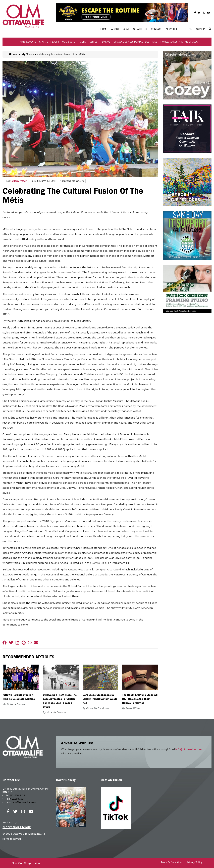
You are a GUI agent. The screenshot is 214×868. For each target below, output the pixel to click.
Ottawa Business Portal (128, 42)
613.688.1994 (17, 799)
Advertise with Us (135, 29)
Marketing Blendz (17, 827)
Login (189, 29)
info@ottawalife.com (189, 749)
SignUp (201, 29)
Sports (44, 42)
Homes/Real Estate (172, 42)
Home (104, 29)
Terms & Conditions (172, 862)
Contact (156, 29)
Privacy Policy (194, 862)
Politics (93, 42)
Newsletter (174, 29)
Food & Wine (68, 42)
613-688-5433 (17, 795)
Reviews (105, 42)
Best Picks (151, 42)
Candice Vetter (18, 181)
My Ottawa (191, 42)
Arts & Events (28, 42)
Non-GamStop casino (26, 863)
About (115, 29)
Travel (82, 42)
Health (55, 42)
